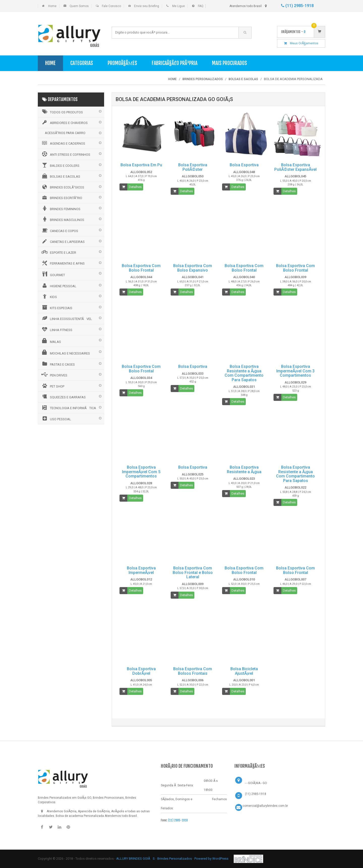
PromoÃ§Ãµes (122, 63)
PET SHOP (52, 386)
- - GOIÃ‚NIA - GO (256, 783)
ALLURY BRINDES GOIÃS (135, 859)
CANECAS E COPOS (59, 230)
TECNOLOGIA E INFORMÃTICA (68, 408)
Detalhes (135, 187)
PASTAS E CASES (58, 364)
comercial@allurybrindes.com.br (265, 806)
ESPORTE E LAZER (58, 252)
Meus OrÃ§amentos (301, 43)
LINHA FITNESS (56, 329)
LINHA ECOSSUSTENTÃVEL (66, 318)
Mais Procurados (230, 63)
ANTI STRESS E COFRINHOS (65, 154)
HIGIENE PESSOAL (58, 285)
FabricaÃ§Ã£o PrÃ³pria (175, 63)
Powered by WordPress (212, 859)
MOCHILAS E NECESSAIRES (65, 352)
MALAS (51, 341)
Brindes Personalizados (175, 859)
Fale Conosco (111, 6)
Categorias (82, 63)
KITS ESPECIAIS (56, 307)
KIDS (49, 296)
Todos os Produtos (62, 112)
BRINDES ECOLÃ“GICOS (62, 187)
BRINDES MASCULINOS (62, 219)
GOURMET (53, 274)
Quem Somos (79, 6)
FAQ (201, 6)
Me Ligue (178, 6)
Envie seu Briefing (147, 6)
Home (52, 6)
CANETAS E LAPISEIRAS (63, 241)
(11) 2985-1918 (297, 6)
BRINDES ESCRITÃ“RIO (61, 198)
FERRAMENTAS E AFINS (63, 263)
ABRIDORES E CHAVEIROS (64, 122)
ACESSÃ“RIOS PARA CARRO (65, 133)
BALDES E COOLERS (60, 165)
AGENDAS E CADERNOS (63, 143)
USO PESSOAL (56, 419)
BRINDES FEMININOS (60, 208)
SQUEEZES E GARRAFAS (63, 397)
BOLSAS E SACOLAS (60, 176)
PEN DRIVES (54, 375)
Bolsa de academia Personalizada (80, 816)
